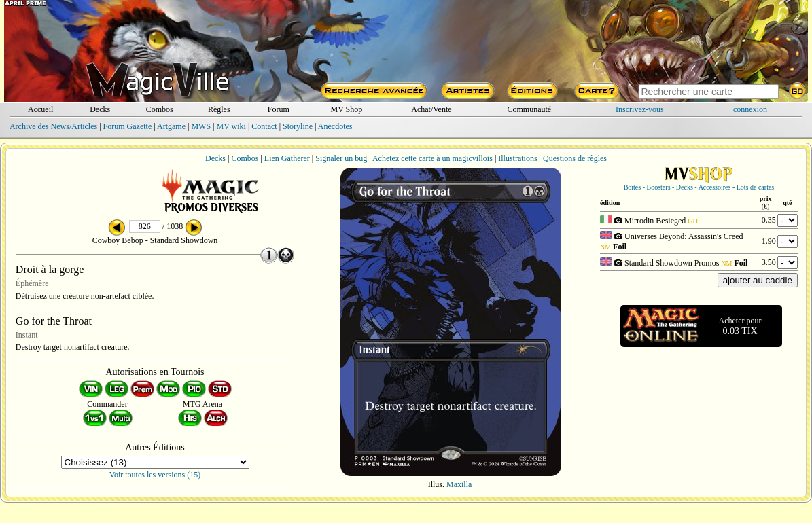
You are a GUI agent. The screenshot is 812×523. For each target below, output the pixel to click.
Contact (264, 126)
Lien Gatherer (287, 158)
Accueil (40, 109)
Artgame (171, 126)
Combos (160, 109)
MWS (201, 126)
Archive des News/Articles (53, 126)
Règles (219, 109)
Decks (100, 109)
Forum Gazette (128, 126)
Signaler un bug (341, 158)
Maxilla (459, 484)
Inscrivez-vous (640, 109)
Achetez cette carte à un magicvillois (433, 158)
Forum (279, 109)
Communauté (529, 109)
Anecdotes (335, 126)
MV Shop (346, 109)
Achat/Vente (431, 109)
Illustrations (517, 158)
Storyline (298, 126)
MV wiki (231, 126)
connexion (750, 109)
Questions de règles (575, 158)
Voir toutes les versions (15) (155, 475)
